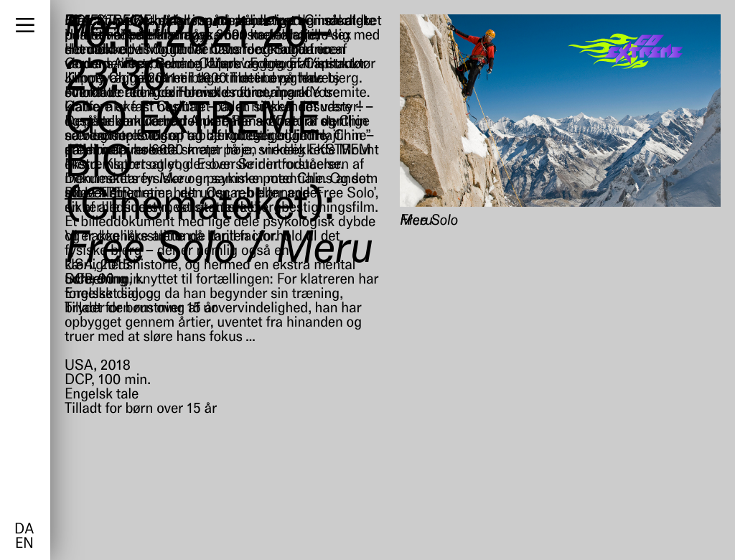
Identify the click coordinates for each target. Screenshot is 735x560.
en (24, 544)
